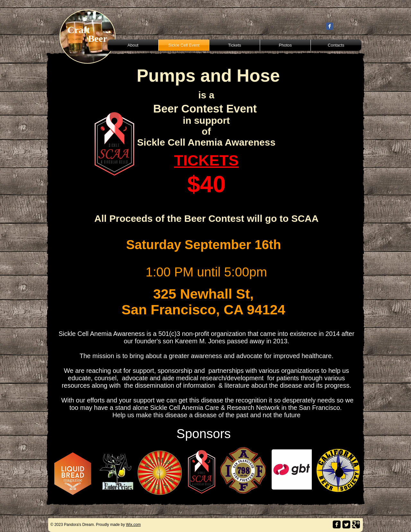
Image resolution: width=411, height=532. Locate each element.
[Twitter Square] (346, 524)
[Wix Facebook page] (330, 26)
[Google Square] (356, 524)
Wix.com (133, 525)
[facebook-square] (337, 524)
